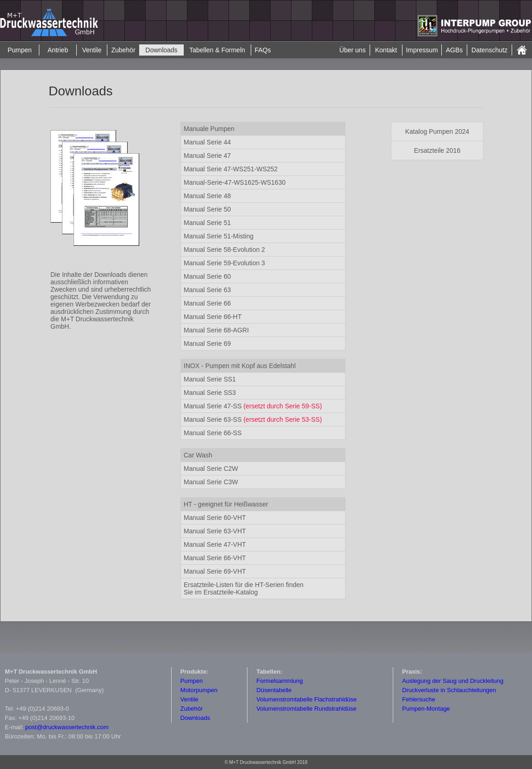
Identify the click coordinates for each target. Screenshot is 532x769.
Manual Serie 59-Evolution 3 (224, 263)
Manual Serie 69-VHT (215, 571)
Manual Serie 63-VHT (215, 531)
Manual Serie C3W (211, 482)
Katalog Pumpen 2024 (437, 131)
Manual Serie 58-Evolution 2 (224, 250)
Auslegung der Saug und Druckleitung (453, 681)
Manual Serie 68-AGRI (216, 330)
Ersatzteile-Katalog (244, 588)
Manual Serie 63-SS (213, 419)
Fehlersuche (419, 699)
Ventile (92, 50)
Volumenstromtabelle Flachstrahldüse (306, 699)
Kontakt (386, 50)
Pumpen (19, 50)
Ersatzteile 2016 (437, 150)
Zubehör (123, 50)
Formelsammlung (279, 681)
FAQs (263, 50)
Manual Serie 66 (207, 303)
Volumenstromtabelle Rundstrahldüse (306, 709)
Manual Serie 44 (207, 142)
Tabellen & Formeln (217, 50)
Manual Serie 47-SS (253, 406)
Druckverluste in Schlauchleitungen (449, 690)
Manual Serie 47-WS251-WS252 (231, 169)
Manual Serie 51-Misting (219, 236)
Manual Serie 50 (207, 209)
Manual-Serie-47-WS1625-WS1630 (235, 182)
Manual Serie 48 (207, 196)
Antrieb (58, 50)
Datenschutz (489, 50)
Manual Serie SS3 (210, 393)
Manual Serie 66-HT (213, 317)
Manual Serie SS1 (210, 379)
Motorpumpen (199, 690)
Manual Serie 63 (207, 290)
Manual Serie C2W (211, 469)
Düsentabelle (274, 690)
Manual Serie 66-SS (213, 433)
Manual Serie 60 (207, 276)
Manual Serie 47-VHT (215, 544)
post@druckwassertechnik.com (67, 727)
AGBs (455, 50)
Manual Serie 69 (207, 344)
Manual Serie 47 (207, 156)
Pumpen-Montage (426, 709)
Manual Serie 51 (207, 223)
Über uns (353, 50)
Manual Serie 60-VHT (215, 518)
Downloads (161, 50)
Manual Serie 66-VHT (215, 558)
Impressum (422, 50)
